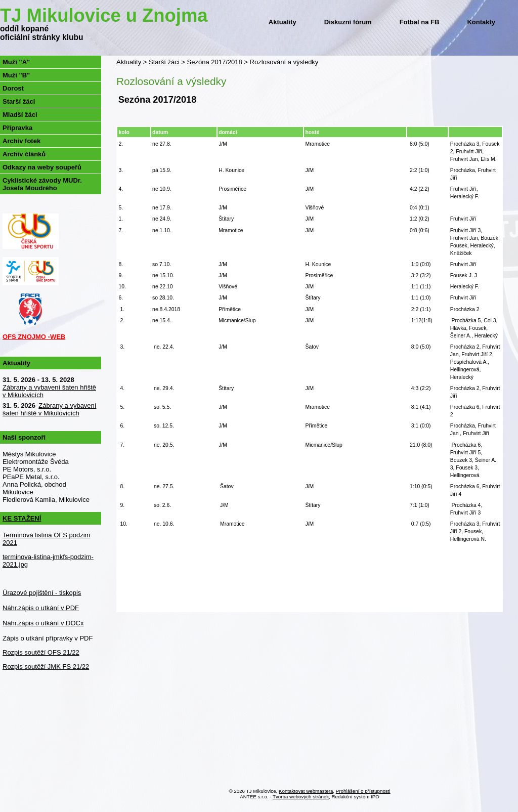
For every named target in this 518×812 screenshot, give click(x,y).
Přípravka (17, 128)
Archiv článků (24, 154)
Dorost (13, 88)
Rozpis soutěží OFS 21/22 (41, 652)
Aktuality (283, 22)
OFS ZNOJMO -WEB (34, 337)
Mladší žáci (20, 115)
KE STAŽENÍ (22, 518)
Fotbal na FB (420, 22)
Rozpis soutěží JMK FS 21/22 (46, 667)
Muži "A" (16, 62)
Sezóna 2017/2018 (215, 62)
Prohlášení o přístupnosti (363, 791)
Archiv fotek (21, 141)
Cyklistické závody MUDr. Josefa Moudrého (42, 184)
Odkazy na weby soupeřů (42, 167)
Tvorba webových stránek (301, 797)
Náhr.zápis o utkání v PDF (41, 608)
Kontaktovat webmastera (306, 791)
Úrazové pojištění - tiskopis (42, 593)
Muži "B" (16, 75)
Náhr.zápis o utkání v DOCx (43, 623)
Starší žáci (164, 62)
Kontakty (481, 22)
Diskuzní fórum (348, 22)
